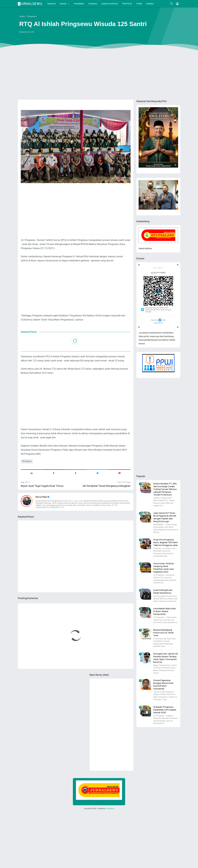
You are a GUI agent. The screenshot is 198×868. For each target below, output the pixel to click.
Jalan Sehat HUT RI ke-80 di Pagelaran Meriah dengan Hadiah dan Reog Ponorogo (165, 517)
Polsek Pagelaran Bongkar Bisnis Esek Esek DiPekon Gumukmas (163, 684)
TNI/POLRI (127, 4)
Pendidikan (79, 4)
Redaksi (150, 4)
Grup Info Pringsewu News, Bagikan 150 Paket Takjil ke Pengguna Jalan (166, 542)
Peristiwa (93, 4)
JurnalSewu (110, 808)
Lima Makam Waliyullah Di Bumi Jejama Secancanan (164, 611)
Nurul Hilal (41, 497)
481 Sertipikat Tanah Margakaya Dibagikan (106, 486)
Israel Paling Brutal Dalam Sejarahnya (163, 591)
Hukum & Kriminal (110, 4)
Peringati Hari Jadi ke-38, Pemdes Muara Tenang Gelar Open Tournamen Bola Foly (166, 658)
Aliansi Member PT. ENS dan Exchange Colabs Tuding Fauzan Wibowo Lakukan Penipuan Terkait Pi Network (165, 489)
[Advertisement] (99, 75)
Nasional (51, 4)
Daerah (63, 4)
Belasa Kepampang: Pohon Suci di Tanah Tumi (163, 633)
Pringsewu (27, 461)
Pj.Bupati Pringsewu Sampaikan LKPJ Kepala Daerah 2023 (165, 710)
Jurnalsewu (30, 4)
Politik (139, 4)
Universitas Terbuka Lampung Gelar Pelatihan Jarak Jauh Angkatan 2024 (164, 568)
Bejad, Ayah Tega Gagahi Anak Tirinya (42, 486)
